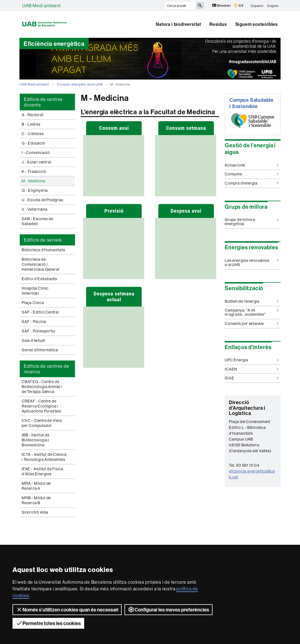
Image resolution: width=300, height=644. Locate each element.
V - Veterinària (35, 209)
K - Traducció (34, 171)
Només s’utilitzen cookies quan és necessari (67, 610)
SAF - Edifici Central (40, 312)
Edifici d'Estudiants (39, 279)
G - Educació (33, 143)
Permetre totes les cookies (48, 623)
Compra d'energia (252, 183)
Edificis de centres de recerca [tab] (47, 369)
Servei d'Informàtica (40, 350)
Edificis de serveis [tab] (43, 240)
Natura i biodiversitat (178, 24)
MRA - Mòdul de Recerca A (36, 486)
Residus (218, 24)
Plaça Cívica (33, 303)
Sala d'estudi (33, 340)
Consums (252, 174)
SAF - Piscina (34, 322)
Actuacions (252, 165)
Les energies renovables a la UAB (252, 263)
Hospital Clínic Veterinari (35, 291)
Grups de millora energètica (252, 222)
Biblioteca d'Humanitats (43, 250)
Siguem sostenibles (257, 24)
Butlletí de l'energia (252, 301)
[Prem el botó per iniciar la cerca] (200, 6)
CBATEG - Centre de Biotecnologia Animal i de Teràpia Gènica (42, 387)
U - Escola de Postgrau (42, 200)
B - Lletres (31, 124)
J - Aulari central (36, 162)
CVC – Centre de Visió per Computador (42, 423)
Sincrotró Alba (35, 512)
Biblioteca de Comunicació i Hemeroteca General (40, 264)
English (273, 6)
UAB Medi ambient (42, 6)
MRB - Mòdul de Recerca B (36, 500)
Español (257, 6)
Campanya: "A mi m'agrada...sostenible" (252, 312)
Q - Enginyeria (35, 190)
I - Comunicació (36, 153)
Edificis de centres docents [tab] (43, 102)
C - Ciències (33, 134)
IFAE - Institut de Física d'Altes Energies (42, 471)
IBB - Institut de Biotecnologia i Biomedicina (36, 440)
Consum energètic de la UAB (80, 84)
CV (239, 5)
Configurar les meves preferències (168, 610)
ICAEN (252, 369)
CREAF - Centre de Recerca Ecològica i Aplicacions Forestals (42, 406)
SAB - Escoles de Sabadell (37, 221)
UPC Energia (252, 360)
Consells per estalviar (252, 324)
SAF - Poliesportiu (38, 331)
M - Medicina (33, 181)
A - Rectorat (33, 115)
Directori (222, 5)
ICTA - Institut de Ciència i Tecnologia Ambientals (44, 457)
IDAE (252, 378)
